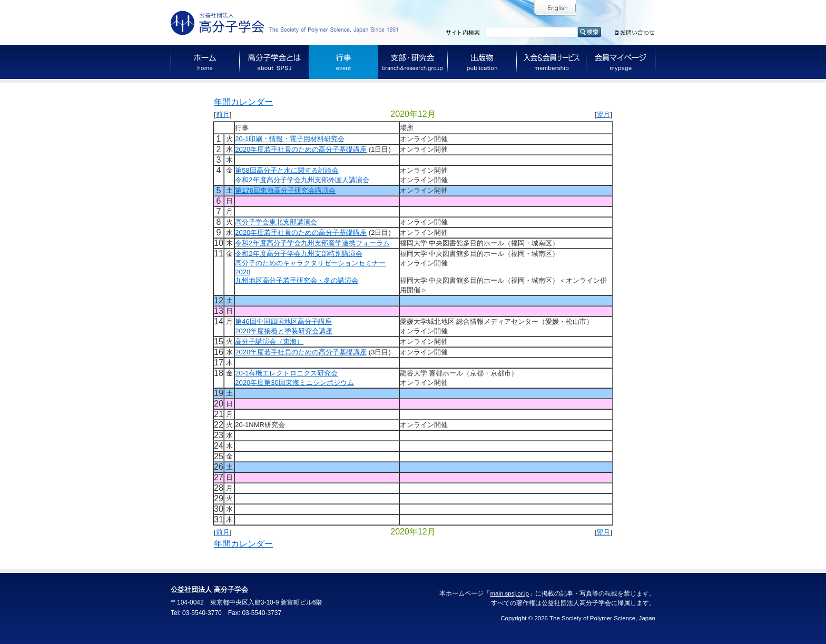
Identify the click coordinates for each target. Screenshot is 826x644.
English (555, 8)
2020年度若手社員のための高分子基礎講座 (301, 149)
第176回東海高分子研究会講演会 (285, 190)
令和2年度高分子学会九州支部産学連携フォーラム (312, 243)
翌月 (603, 115)
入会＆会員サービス (552, 62)
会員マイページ (621, 62)
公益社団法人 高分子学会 (287, 23)
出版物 (482, 62)
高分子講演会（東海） (269, 341)
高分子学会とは (274, 62)
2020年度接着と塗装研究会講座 (284, 331)
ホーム (205, 62)
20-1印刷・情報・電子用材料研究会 (290, 139)
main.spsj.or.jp (509, 593)
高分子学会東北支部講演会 (276, 222)
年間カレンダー (243, 102)
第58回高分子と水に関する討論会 (287, 170)
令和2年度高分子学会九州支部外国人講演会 (302, 180)
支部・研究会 (413, 62)
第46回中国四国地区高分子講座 (283, 321)
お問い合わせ (635, 31)
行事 (344, 62)
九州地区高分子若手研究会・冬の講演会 (297, 280)
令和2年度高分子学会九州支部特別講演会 (298, 254)
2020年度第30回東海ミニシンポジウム (294, 383)
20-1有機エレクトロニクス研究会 (286, 373)
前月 (223, 115)
